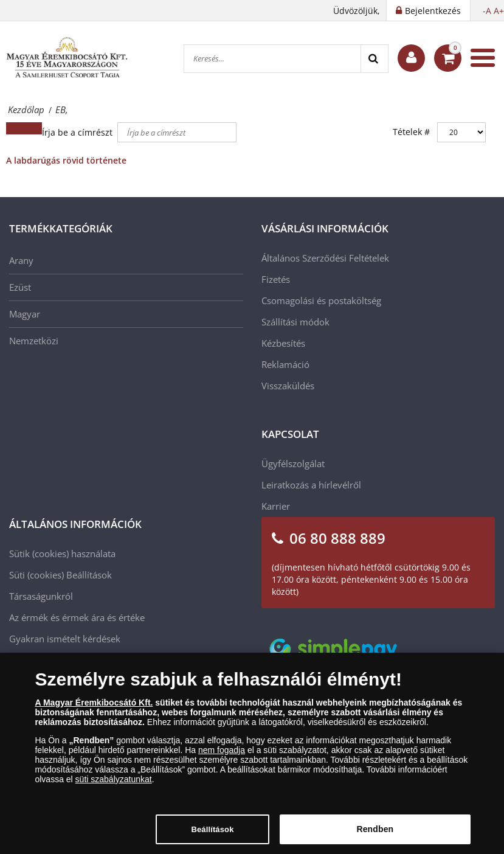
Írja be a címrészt (78, 132)
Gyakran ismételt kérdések (65, 639)
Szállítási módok (295, 322)
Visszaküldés (288, 386)
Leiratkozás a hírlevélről (311, 485)
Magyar (25, 314)
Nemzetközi (34, 341)
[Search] (374, 59)
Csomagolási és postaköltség (321, 300)
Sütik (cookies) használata (62, 554)
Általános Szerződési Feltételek (325, 258)
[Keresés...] (272, 59)
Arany (21, 260)
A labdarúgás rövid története (66, 160)
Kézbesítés (283, 343)
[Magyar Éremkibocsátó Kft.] (67, 58)
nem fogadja (222, 757)
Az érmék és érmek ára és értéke (77, 617)
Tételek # (411, 132)
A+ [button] (499, 11)
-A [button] (487, 11)
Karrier (276, 506)
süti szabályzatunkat (114, 786)
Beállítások (89, 575)
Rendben (375, 837)
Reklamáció (285, 364)
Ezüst (20, 287)
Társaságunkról (41, 596)
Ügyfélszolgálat (293, 463)
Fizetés (276, 279)
